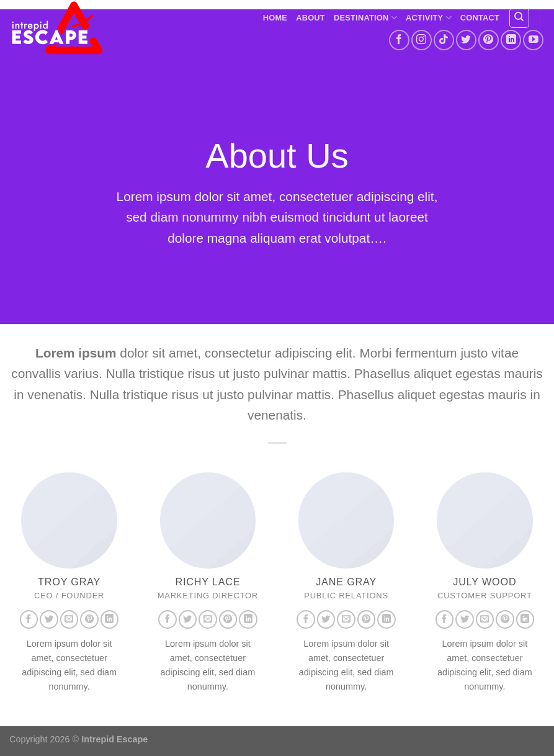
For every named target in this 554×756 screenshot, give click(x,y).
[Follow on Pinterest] (489, 40)
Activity (429, 18)
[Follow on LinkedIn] (511, 40)
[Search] (520, 18)
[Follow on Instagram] (422, 40)
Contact (480, 18)
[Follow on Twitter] (466, 40)
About (311, 18)
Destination (365, 18)
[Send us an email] (69, 619)
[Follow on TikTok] (444, 40)
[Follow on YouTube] (533, 40)
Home (275, 18)
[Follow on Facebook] (399, 40)
